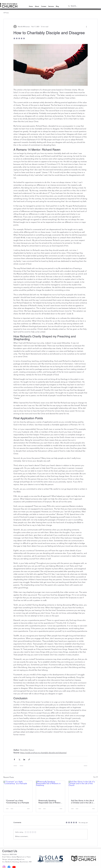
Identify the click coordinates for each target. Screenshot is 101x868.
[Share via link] (29, 759)
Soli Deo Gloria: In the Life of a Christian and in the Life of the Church (82, 802)
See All (95, 777)
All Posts (6, 13)
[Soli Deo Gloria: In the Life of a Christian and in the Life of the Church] (83, 789)
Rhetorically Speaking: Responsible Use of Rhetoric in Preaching (50, 802)
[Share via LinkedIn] (24, 759)
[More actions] (86, 27)
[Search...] (82, 6)
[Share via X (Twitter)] (19, 759)
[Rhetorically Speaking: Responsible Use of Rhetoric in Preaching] (50, 789)
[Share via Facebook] (14, 759)
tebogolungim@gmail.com (16, 859)
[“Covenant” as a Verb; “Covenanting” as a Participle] (18, 789)
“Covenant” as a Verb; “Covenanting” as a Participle (17, 802)
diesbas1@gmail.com (18, 857)
